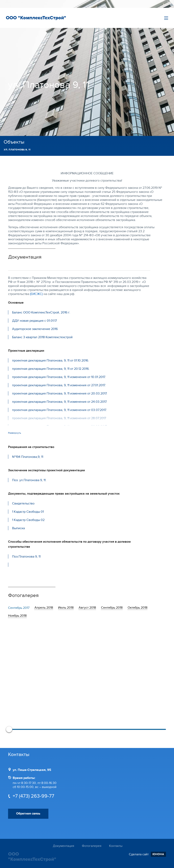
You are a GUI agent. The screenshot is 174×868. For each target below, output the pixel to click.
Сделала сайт (147, 854)
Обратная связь (28, 814)
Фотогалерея (92, 846)
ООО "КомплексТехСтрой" (36, 18)
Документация (64, 846)
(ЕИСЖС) (36, 294)
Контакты (116, 846)
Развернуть (15, 433)
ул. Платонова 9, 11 (17, 150)
